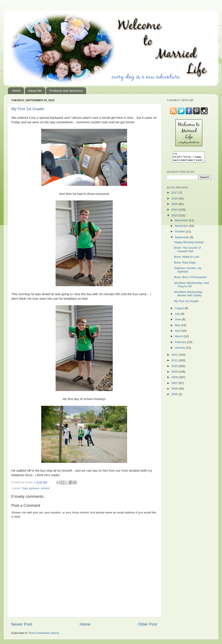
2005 (175, 396)
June (178, 321)
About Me (35, 91)
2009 (175, 374)
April (178, 333)
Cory (24, 488)
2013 (175, 217)
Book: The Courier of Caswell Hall (187, 251)
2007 (175, 385)
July (178, 316)
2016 (175, 200)
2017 (175, 195)
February (181, 344)
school (45, 488)
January (180, 350)
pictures (34, 488)
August (180, 310)
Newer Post (22, 624)
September (182, 239)
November (182, 228)
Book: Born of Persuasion (191, 279)
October (180, 233)
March (179, 338)
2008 (175, 379)
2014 (175, 211)
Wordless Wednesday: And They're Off (192, 287)
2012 (175, 357)
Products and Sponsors (66, 91)
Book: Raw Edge (185, 264)
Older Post (148, 624)
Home (16, 91)
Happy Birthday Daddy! (189, 244)
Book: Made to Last (187, 259)
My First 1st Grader (28, 109)
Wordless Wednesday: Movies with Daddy (189, 296)
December (182, 222)
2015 (175, 206)
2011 (175, 362)
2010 (175, 368)
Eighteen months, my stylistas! (188, 272)
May (178, 327)
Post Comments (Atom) (44, 633)
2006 (175, 390)
